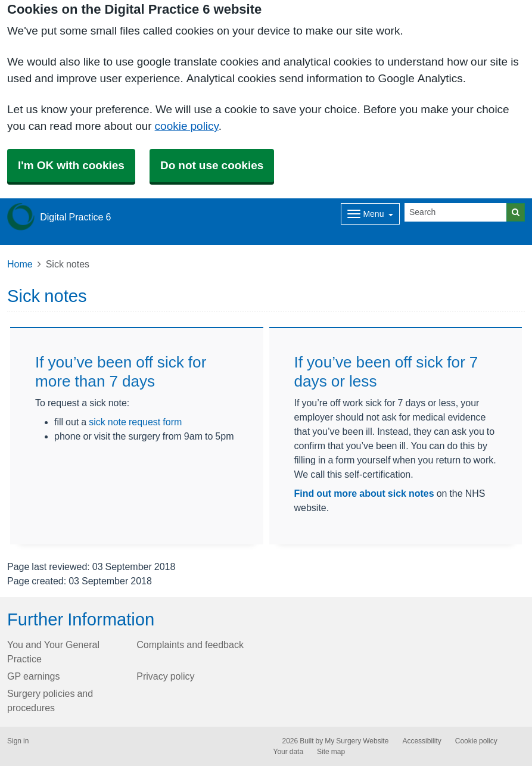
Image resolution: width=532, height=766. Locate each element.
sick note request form (135, 422)
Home (20, 264)
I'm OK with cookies (71, 165)
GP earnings (34, 676)
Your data (289, 752)
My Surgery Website (357, 741)
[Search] (456, 212)
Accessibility (421, 741)
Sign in (18, 741)
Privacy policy (165, 676)
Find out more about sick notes (364, 493)
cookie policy (187, 126)
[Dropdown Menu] (370, 214)
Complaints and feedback (190, 644)
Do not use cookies (212, 165)
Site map (331, 752)
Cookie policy (476, 741)
